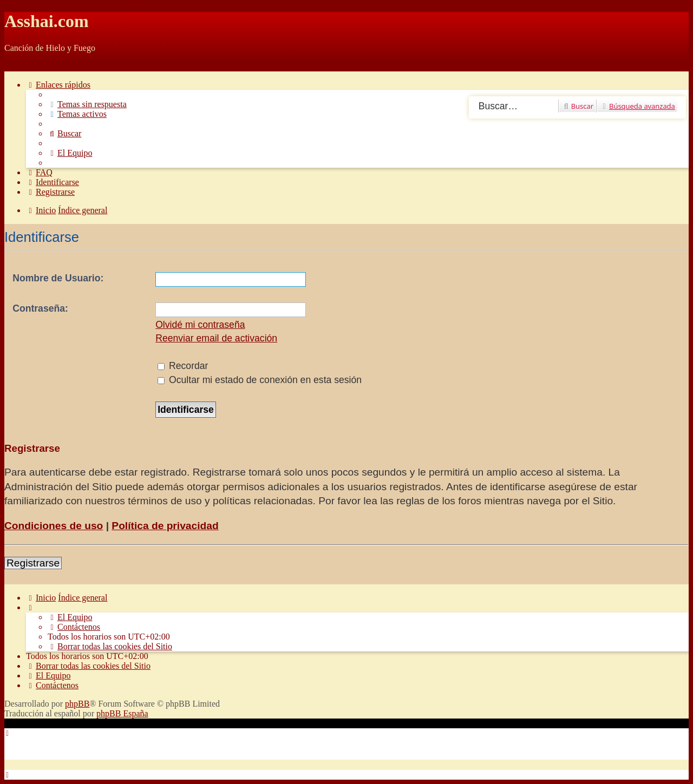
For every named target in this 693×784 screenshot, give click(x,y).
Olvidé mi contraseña (200, 325)
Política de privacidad (165, 526)
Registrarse (33, 563)
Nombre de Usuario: (58, 278)
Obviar (16, 66)
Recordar (183, 366)
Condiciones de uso (54, 526)
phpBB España (122, 713)
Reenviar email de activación (216, 338)
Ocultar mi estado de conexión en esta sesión (260, 380)
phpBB (77, 704)
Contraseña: (40, 308)
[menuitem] (87, 104)
